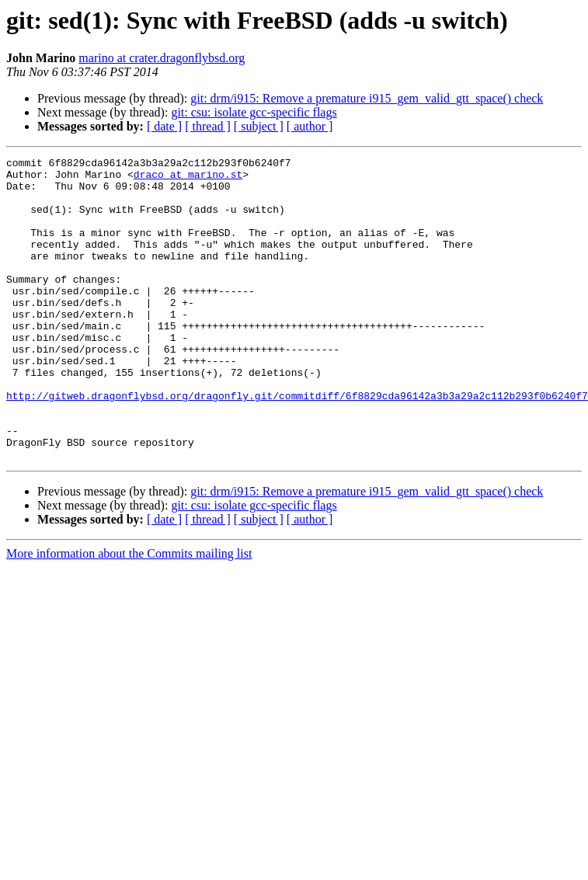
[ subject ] (259, 126)
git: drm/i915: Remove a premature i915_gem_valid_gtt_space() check (367, 98)
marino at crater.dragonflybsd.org (162, 58)
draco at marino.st (188, 179)
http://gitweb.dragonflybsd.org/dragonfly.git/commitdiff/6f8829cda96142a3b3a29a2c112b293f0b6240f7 (297, 444)
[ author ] (310, 126)
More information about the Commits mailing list (129, 614)
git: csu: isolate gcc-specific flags (254, 112)
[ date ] (164, 126)
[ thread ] (208, 126)
